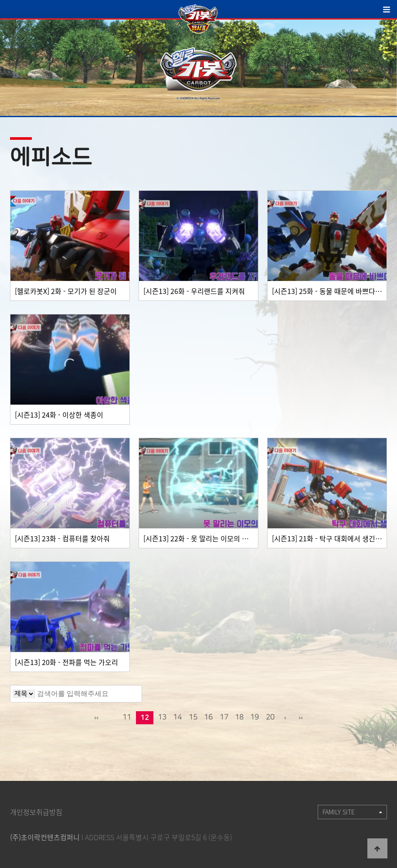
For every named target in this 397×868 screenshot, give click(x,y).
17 (224, 717)
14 (177, 717)
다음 (285, 718)
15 (193, 717)
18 (239, 717)
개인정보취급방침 (36, 812)
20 (270, 717)
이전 (112, 718)
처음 (96, 718)
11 (127, 717)
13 (162, 717)
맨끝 (301, 718)
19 (254, 717)
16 (208, 717)
